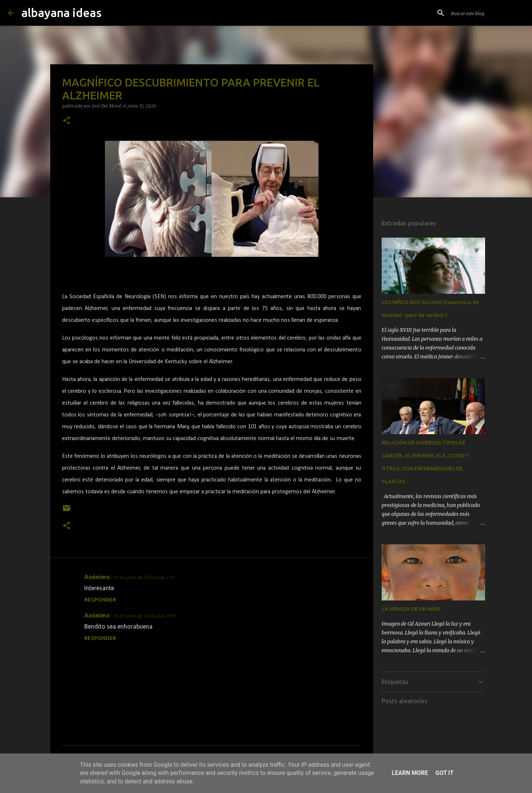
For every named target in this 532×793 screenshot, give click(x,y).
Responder (100, 600)
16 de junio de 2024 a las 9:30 (144, 616)
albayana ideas (62, 13)
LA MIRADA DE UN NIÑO (411, 609)
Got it (444, 773)
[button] (66, 121)
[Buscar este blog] (487, 13)
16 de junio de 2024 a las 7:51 (144, 577)
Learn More (410, 773)
